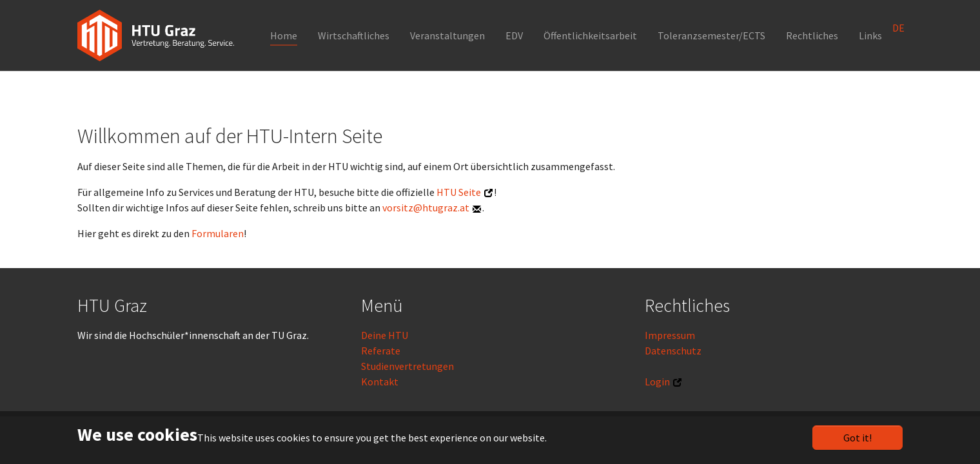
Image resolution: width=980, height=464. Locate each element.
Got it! (857, 438)
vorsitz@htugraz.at (426, 208)
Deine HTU (385, 335)
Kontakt (380, 382)
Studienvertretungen (407, 366)
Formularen (218, 233)
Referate (381, 351)
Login (657, 382)
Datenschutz (673, 351)
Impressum (670, 335)
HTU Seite (459, 192)
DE (898, 28)
